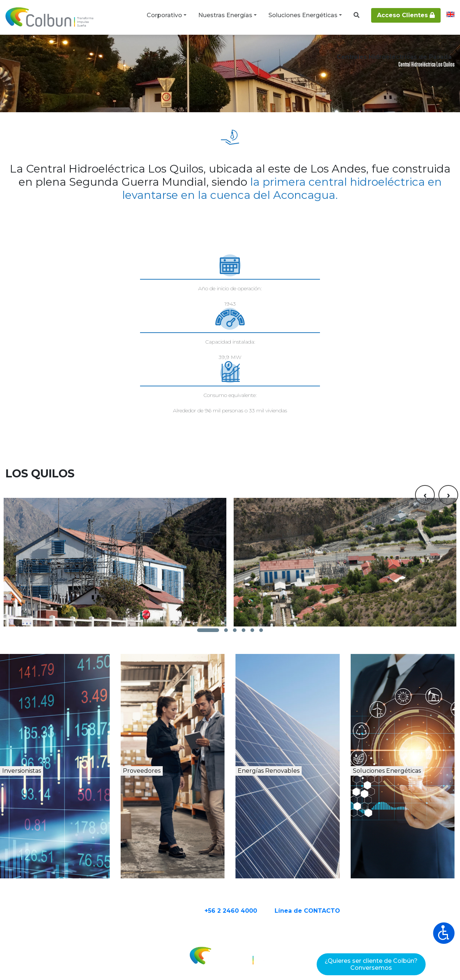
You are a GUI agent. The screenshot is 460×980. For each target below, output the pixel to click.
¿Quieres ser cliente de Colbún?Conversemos (371, 964)
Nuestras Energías (225, 15)
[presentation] (425, 417)
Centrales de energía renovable (116, 48)
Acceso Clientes (406, 15)
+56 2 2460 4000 (259, 871)
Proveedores (164, 733)
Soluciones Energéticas (303, 15)
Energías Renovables (294, 741)
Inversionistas (49, 733)
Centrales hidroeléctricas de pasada (206, 48)
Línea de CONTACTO (336, 871)
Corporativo (164, 15)
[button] (208, 583)
